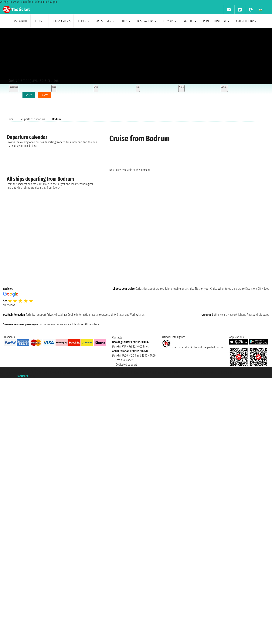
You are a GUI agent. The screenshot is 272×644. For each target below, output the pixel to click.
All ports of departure (33, 119)
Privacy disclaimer (57, 315)
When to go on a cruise (231, 289)
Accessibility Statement (116, 315)
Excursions (251, 289)
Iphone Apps (245, 315)
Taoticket (23, 376)
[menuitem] (229, 10)
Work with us (137, 315)
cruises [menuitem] (83, 21)
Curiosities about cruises (150, 289)
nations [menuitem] (190, 21)
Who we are (220, 315)
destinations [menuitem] (147, 21)
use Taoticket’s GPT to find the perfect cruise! (192, 347)
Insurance (96, 315)
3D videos (264, 289)
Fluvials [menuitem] (170, 21)
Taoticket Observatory (86, 324)
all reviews (9, 305)
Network (233, 315)
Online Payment (64, 324)
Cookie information (79, 315)
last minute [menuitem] (20, 21)
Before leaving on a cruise (179, 289)
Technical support (36, 315)
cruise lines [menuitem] (105, 21)
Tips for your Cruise (206, 289)
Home (10, 119)
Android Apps (261, 315)
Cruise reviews (47, 324)
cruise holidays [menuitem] (248, 21)
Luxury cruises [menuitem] (61, 21)
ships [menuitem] (126, 21)
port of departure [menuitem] (217, 21)
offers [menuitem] (40, 21)
